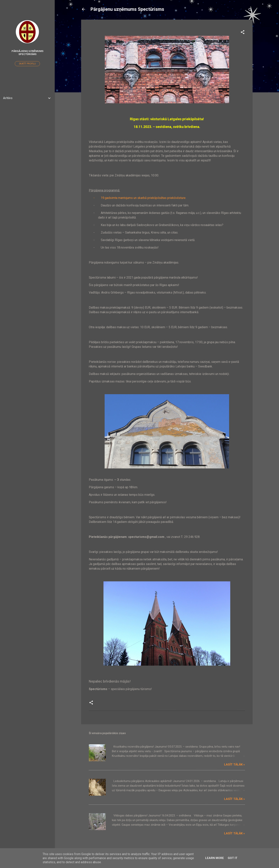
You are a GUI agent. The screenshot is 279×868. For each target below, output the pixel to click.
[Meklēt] (250, 10)
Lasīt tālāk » (234, 765)
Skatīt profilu (27, 64)
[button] (243, 33)
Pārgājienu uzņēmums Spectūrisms (127, 9)
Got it (233, 858)
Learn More (215, 858)
